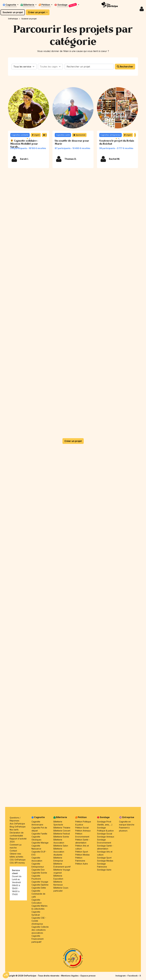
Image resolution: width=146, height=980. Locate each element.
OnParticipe (13, 19)
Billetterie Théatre (62, 828)
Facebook (133, 976)
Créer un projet (37, 12)
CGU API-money (17, 863)
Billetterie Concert (62, 831)
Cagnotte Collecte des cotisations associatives (40, 930)
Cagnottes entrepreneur (110, 135)
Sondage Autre (104, 870)
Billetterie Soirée (61, 837)
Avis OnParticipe (17, 824)
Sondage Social (105, 834)
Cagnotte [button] (10, 5)
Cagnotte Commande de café (38, 894)
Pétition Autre (82, 864)
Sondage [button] (66, 5)
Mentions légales (70, 976)
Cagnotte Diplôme (40, 885)
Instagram (121, 976)
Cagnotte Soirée (39, 873)
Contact (13, 851)
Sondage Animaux (106, 837)
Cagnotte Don (38, 870)
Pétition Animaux (83, 831)
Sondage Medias (105, 861)
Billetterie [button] (28, 5)
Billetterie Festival (62, 834)
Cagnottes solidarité (20, 135)
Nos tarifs (14, 830)
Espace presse (88, 976)
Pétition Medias (82, 855)
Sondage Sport (104, 858)
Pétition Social (82, 828)
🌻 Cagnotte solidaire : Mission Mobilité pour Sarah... (24, 144)
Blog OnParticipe (18, 827)
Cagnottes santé (63, 135)
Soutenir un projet (13, 12)
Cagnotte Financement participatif (37, 939)
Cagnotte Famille (39, 834)
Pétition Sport (82, 852)
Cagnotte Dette (39, 888)
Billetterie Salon (61, 846)
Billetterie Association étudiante (59, 852)
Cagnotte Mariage (40, 843)
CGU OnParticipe (18, 860)
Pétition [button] (45, 5)
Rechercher (125, 67)
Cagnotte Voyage (40, 882)
